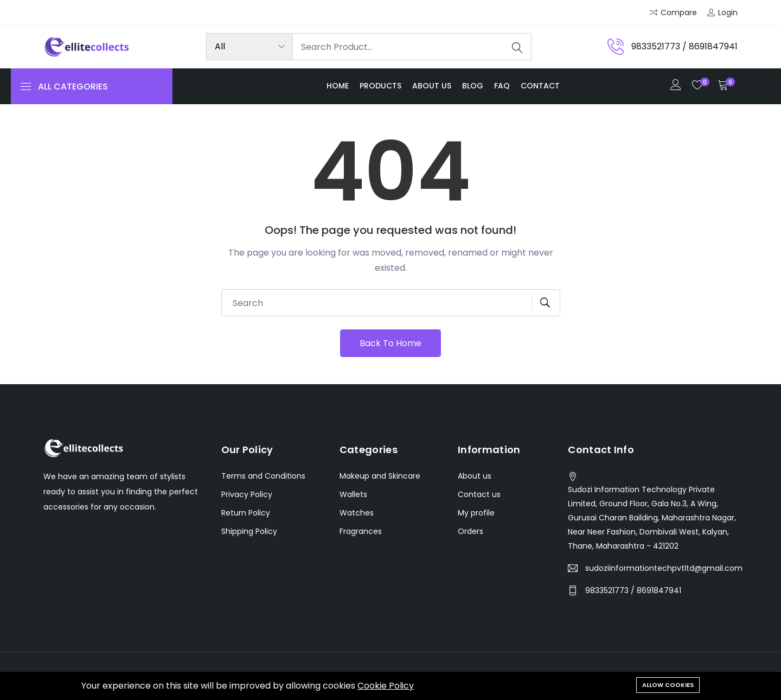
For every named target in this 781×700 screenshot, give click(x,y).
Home (338, 86)
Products (380, 86)
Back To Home (390, 343)
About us (432, 86)
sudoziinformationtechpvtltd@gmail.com (664, 568)
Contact (540, 86)
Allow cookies (668, 685)
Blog (473, 86)
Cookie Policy (386, 686)
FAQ (502, 86)
